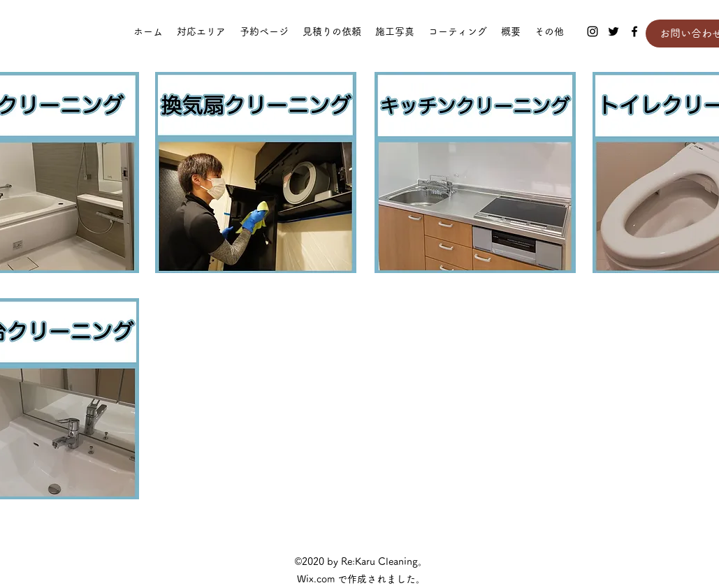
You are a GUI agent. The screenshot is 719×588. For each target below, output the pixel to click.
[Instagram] (593, 31)
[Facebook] (634, 31)
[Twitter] (613, 31)
